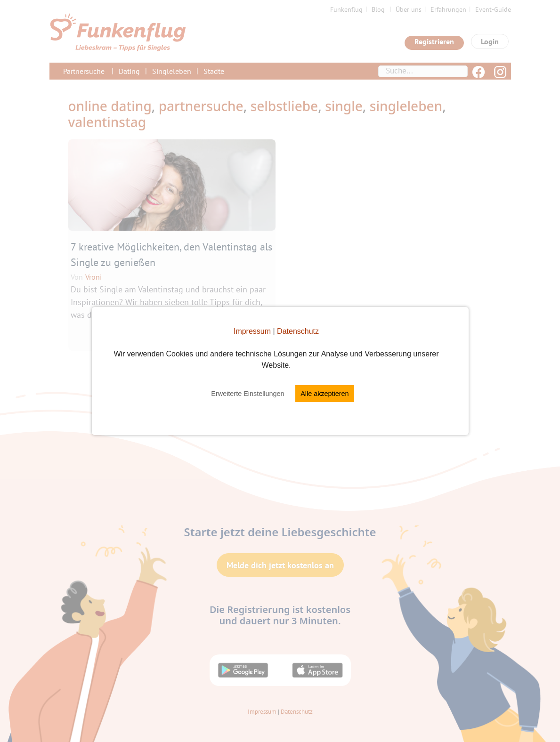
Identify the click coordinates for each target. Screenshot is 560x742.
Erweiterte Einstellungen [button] (248, 394)
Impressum (252, 331)
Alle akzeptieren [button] (325, 394)
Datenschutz (298, 331)
